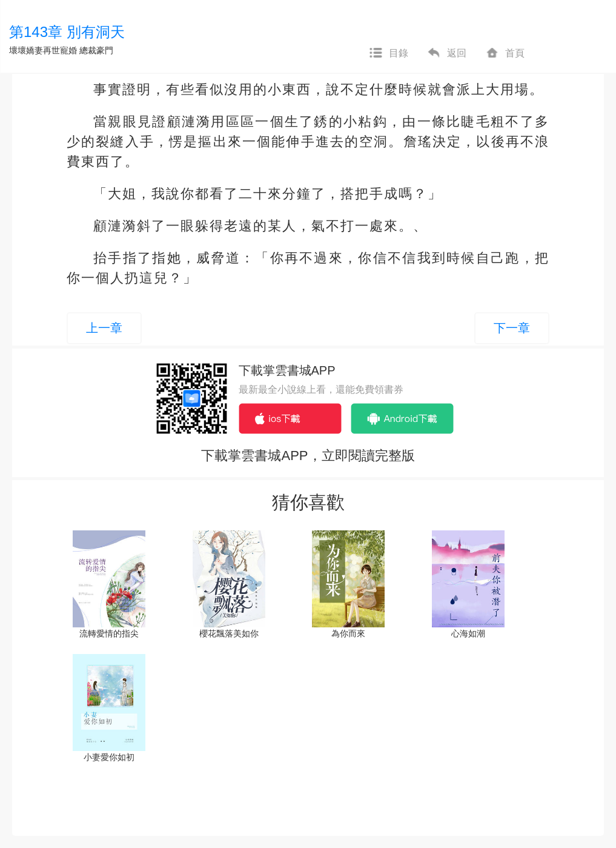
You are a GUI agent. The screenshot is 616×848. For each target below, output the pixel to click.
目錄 (388, 53)
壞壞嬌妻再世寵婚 (43, 50)
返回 (446, 53)
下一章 (512, 328)
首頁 (505, 53)
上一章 (104, 328)
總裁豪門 (96, 50)
